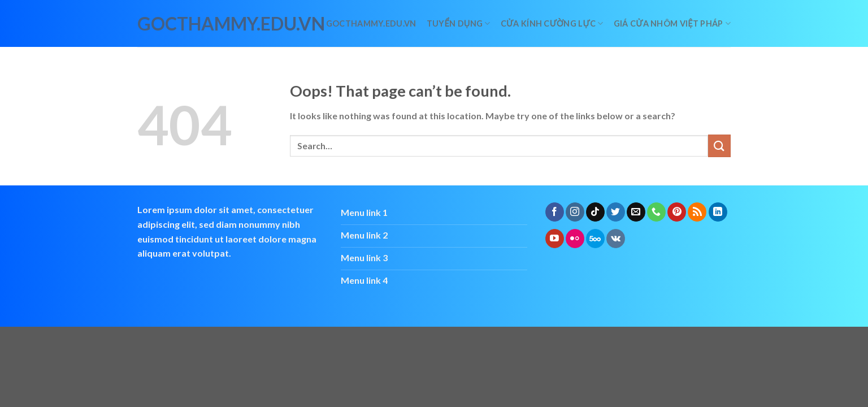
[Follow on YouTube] (555, 239)
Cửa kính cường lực (552, 23)
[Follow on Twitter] (616, 212)
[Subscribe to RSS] (697, 212)
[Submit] (719, 146)
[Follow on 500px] (595, 239)
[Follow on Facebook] (555, 212)
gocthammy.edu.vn (187, 24)
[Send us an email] (636, 212)
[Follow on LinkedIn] (718, 212)
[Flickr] (575, 239)
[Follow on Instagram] (575, 212)
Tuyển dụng (459, 23)
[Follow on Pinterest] (677, 212)
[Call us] (656, 212)
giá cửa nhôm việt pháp (672, 23)
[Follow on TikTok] (595, 212)
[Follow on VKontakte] (616, 239)
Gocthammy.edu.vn (371, 23)
